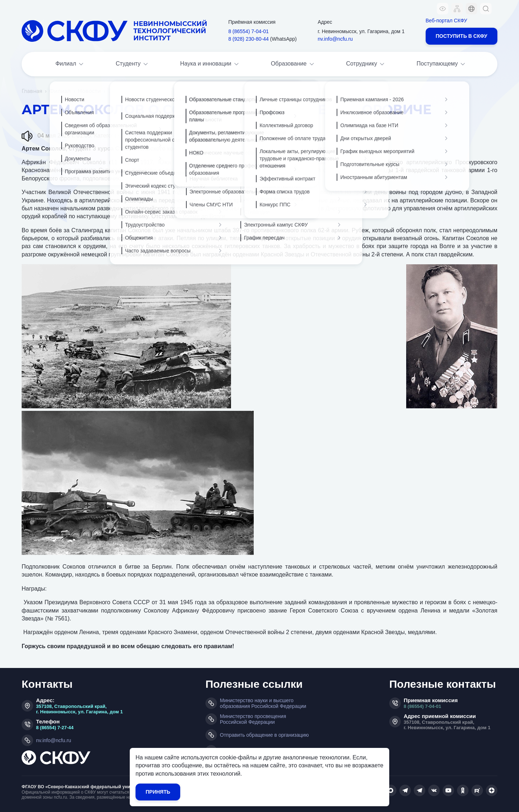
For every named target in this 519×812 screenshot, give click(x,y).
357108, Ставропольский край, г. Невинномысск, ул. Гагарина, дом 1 (79, 709)
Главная (32, 91)
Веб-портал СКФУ (446, 21)
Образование (293, 64)
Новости (89, 91)
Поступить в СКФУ (462, 36)
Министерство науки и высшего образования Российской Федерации (263, 703)
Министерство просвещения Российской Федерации (253, 719)
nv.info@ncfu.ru (335, 39)
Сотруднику (366, 64)
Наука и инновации (210, 64)
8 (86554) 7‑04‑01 (248, 31)
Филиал (70, 64)
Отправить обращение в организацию (264, 735)
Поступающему (442, 64)
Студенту (132, 64)
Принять (158, 792)
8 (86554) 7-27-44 (55, 728)
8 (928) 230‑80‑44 (248, 39)
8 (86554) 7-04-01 (422, 706)
